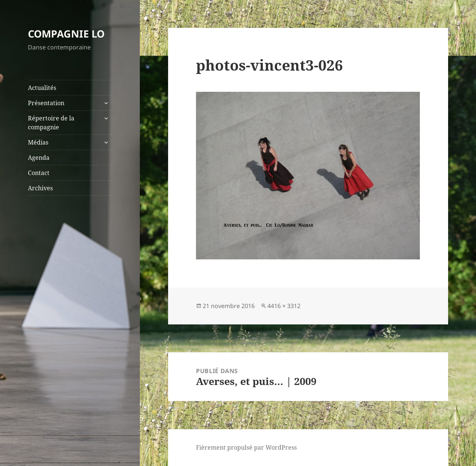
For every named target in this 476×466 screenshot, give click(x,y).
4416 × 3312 (284, 306)
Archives (40, 188)
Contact (39, 173)
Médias (38, 142)
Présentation (46, 103)
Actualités (42, 88)
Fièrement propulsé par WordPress (246, 447)
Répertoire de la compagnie (51, 123)
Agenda (39, 158)
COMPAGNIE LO (66, 34)
